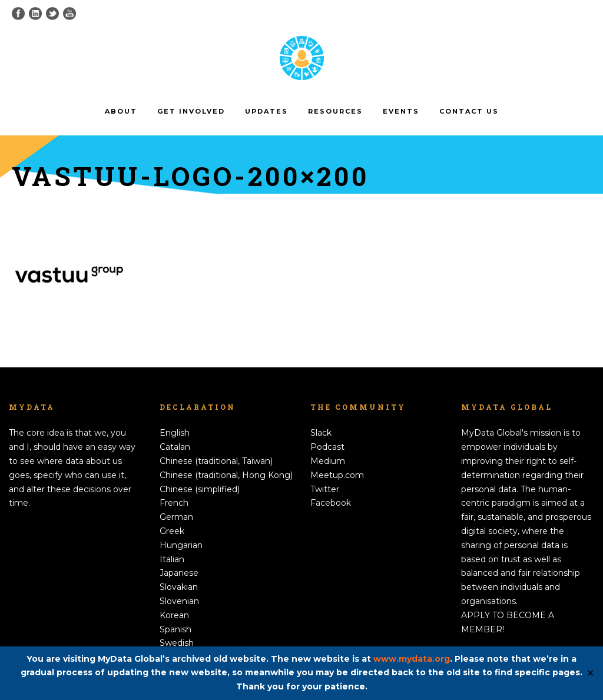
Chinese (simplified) (200, 489)
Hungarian (181, 545)
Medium (328, 461)
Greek (172, 531)
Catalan (175, 447)
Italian (172, 559)
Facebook (331, 503)
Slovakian (179, 587)
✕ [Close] (590, 673)
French (174, 503)
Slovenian (179, 601)
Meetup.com (337, 475)
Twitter (325, 489)
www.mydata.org (412, 659)
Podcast (327, 447)
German (176, 517)
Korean (174, 615)
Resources (335, 111)
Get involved (191, 111)
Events (401, 111)
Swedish (177, 643)
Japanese (179, 573)
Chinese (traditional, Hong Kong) (226, 475)
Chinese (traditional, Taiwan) (216, 461)
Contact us (469, 111)
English (175, 433)
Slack (321, 433)
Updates (266, 111)
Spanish (175, 629)
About (121, 111)
